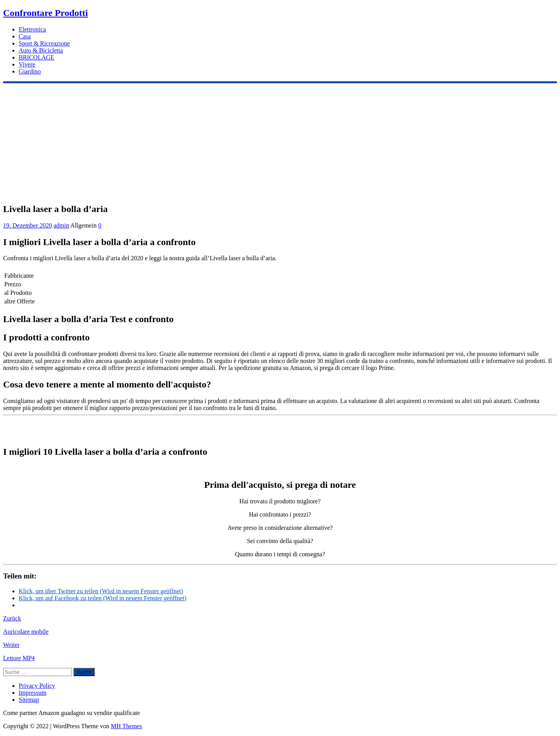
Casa (25, 36)
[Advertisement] (280, 142)
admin (61, 225)
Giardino (30, 71)
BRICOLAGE (37, 57)
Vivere (27, 64)
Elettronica (32, 29)
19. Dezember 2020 (28, 225)
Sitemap (29, 700)
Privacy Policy (37, 686)
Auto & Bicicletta (41, 50)
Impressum (32, 693)
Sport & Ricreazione (44, 43)
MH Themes (126, 726)
